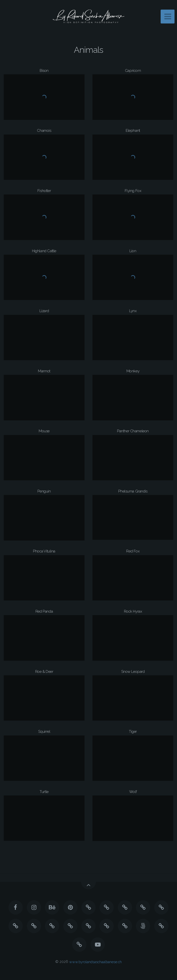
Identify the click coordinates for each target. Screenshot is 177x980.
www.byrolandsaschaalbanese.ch (95, 962)
